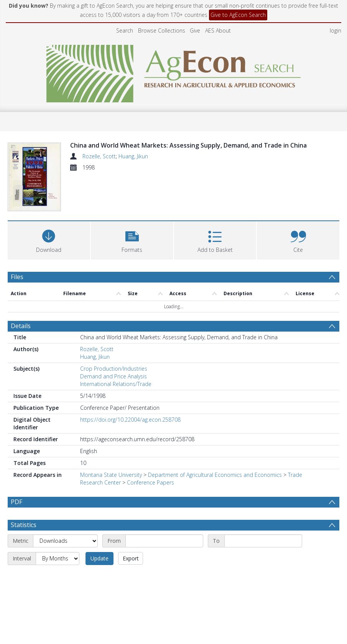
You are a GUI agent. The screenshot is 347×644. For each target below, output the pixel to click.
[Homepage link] (173, 71)
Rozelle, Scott (99, 156)
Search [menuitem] (125, 30)
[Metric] (65, 541)
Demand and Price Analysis (113, 376)
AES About (218, 30)
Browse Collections (162, 30)
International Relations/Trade (116, 384)
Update (99, 558)
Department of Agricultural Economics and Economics (215, 475)
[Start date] (164, 541)
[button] (132, 239)
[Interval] (58, 559)
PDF (16, 502)
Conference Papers (150, 482)
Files (17, 277)
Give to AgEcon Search (238, 15)
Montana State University (111, 475)
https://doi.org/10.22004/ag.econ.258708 (130, 420)
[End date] (263, 541)
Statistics (24, 525)
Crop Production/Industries (114, 369)
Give (195, 30)
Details (21, 326)
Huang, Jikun (133, 156)
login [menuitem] (335, 30)
